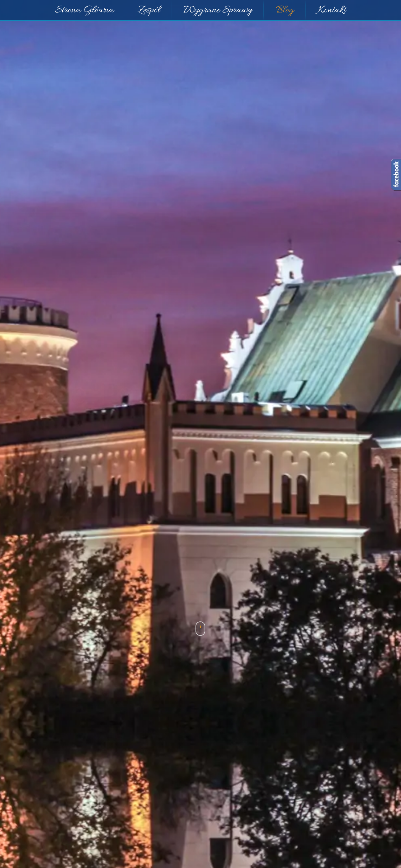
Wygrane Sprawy (218, 10)
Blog (285, 10)
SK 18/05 (91, 775)
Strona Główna (84, 10)
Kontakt (332, 10)
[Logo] (172, 445)
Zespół (149, 10)
